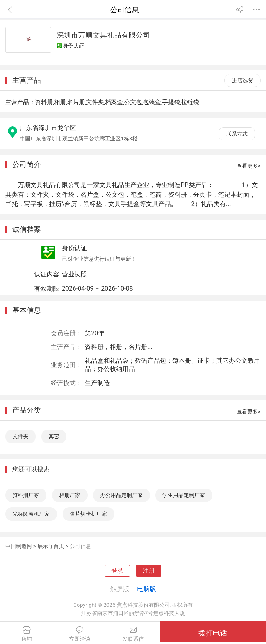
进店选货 (243, 80)
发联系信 (133, 634)
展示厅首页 (51, 546)
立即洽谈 (80, 634)
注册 (149, 571)
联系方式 (237, 134)
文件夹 (20, 436)
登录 (117, 571)
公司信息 (80, 546)
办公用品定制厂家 (121, 495)
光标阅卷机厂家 (31, 514)
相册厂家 (70, 495)
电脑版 (146, 589)
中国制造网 (19, 546)
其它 (54, 436)
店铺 (26, 634)
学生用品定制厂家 (184, 495)
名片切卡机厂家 (88, 514)
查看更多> (249, 166)
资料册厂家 (26, 495)
